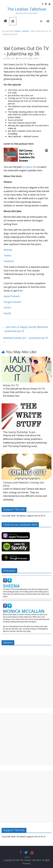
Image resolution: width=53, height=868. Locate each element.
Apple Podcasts (12, 296)
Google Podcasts (13, 302)
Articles (26, 31)
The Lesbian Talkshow (27, 9)
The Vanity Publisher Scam (19, 432)
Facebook (9, 261)
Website (8, 250)
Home (17, 31)
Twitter (8, 256)
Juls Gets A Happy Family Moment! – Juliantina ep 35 (25, 329)
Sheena (36, 58)
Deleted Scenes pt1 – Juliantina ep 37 (26, 340)
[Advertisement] (26, 682)
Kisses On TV (11, 385)
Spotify (7, 313)
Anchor (7, 308)
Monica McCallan (25, 58)
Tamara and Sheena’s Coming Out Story (24, 484)
